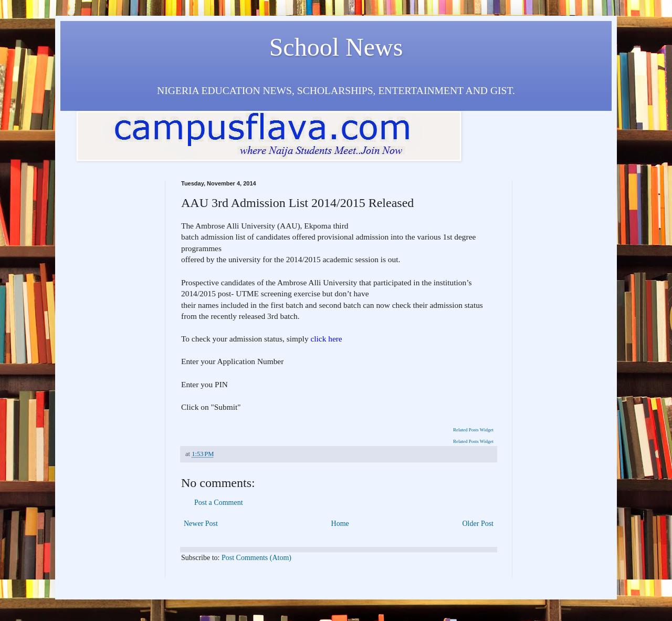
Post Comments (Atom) (256, 558)
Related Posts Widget (473, 430)
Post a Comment (219, 503)
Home (340, 524)
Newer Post (201, 524)
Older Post (478, 524)
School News (336, 47)
